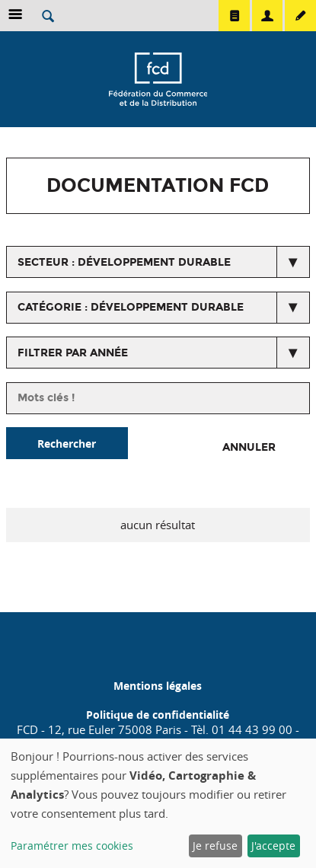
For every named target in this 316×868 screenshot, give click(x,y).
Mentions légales (158, 686)
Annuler (249, 447)
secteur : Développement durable (124, 262)
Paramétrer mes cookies (72, 846)
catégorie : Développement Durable (131, 307)
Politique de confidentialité (158, 715)
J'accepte (273, 846)
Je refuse (215, 846)
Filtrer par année (73, 353)
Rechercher (67, 444)
